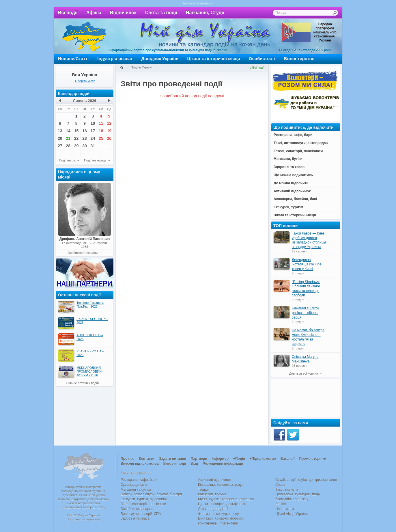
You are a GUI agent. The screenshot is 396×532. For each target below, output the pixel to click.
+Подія (239, 459)
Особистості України (83, 253)
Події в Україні (141, 67)
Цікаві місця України (292, 514)
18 (101, 131)
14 (68, 131)
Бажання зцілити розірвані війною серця (305, 313)
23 (85, 138)
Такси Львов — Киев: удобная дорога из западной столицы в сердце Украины (309, 240)
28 (68, 146)
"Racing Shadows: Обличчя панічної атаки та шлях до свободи (306, 289)
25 (101, 138)
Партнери (199, 459)
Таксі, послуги (286, 490)
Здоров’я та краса (135, 518)
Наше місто (285, 509)
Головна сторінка (121, 68)
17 (93, 131)
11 (101, 123)
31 (93, 146)
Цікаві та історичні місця (214, 58)
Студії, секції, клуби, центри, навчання (306, 480)
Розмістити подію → (198, 3)
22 (76, 138)
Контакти (147, 459)
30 (85, 146)
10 (93, 123)
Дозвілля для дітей (213, 509)
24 (93, 138)
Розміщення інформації (223, 464)
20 (60, 138)
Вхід (194, 464)
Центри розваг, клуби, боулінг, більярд (151, 494)
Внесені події (175, 464)
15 (76, 131)
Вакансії (288, 459)
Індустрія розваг (115, 58)
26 (109, 138)
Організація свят (134, 485)
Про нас (127, 459)
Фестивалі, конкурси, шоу (218, 514)
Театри (204, 490)
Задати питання (173, 459)
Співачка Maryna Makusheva (305, 359)
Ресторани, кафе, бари (139, 480)
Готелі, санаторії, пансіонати (143, 504)
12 (109, 123)
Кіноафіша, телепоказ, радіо (221, 485)
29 (76, 146)
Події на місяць (95, 160)
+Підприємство (263, 459)
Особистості (262, 58)
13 (60, 131)
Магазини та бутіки (136, 490)
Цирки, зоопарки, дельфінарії (222, 504)
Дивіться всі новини (304, 373)
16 (85, 131)
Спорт (280, 485)
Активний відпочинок (215, 480)
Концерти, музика (212, 494)
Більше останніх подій (83, 383)
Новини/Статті (73, 58)
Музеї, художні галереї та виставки (226, 499)
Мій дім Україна (84, 36)
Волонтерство (299, 58)
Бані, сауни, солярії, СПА (141, 514)
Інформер (220, 459)
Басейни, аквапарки (137, 509)
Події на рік (67, 160)
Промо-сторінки (313, 459)
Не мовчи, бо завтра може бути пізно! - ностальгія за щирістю (308, 337)
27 (60, 146)
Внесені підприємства (140, 464)
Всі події (68, 13)
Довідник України (160, 58)
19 (109, 131)
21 (68, 138)
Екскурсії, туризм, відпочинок (144, 499)
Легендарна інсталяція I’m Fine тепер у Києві (307, 264)
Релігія (281, 504)
